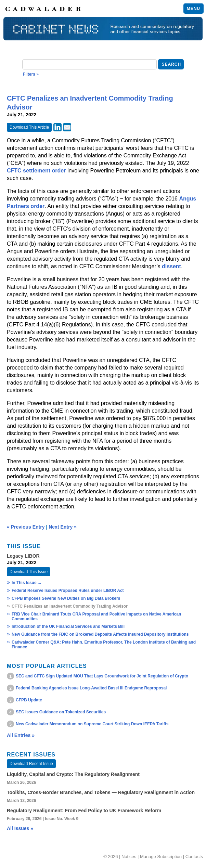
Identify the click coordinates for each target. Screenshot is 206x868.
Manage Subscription (161, 857)
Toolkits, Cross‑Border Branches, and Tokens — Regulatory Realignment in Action (101, 792)
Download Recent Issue (31, 764)
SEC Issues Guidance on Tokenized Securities (61, 712)
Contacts (194, 857)
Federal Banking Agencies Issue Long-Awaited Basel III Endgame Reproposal (91, 688)
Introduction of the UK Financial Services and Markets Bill (68, 626)
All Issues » (20, 828)
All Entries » (21, 735)
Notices (129, 857)
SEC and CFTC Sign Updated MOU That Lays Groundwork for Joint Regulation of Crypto (102, 676)
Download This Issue (29, 572)
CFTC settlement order (36, 171)
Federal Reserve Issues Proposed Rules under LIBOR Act (68, 591)
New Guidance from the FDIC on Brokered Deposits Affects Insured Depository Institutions (100, 634)
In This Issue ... (26, 583)
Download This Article (29, 127)
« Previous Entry (26, 527)
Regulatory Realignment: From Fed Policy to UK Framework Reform (84, 811)
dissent (171, 266)
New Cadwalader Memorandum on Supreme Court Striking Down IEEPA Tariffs (92, 724)
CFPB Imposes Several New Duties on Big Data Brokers (67, 598)
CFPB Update (29, 700)
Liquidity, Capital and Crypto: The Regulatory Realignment (73, 774)
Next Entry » (63, 527)
